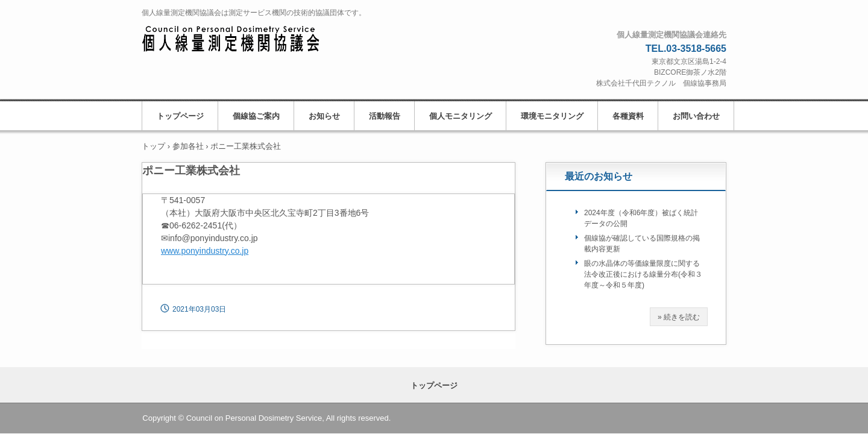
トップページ (180, 116)
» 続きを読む (679, 317)
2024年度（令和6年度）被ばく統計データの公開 (641, 218)
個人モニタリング (461, 116)
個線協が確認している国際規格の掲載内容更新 (642, 244)
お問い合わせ (696, 116)
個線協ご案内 (256, 116)
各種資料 (628, 116)
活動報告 (385, 116)
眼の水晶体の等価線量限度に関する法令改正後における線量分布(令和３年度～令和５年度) (643, 274)
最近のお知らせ (599, 176)
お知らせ (324, 116)
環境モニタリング (552, 116)
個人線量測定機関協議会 (244, 40)
